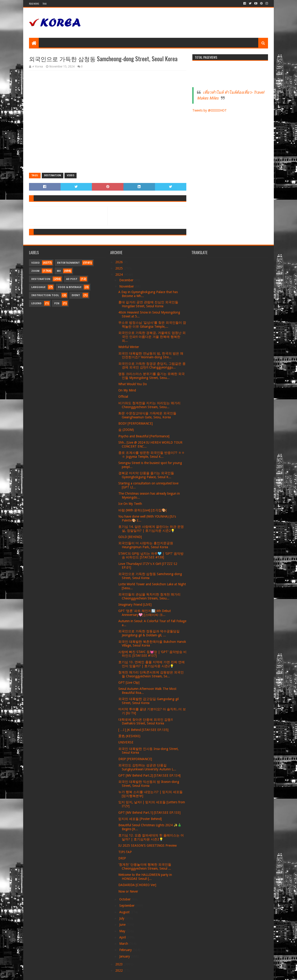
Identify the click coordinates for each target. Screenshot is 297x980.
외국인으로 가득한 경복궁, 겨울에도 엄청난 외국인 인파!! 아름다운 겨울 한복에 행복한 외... (152, 337)
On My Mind (127, 390)
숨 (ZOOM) (126, 430)
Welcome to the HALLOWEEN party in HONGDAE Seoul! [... (145, 877)
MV (59, 271)
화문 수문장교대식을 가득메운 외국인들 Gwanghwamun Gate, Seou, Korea (147, 415)
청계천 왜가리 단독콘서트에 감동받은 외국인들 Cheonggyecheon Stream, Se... (151, 674)
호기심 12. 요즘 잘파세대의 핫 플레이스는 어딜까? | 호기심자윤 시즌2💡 (151, 837)
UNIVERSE (126, 742)
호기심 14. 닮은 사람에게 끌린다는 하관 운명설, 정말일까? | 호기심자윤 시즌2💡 (151, 529)
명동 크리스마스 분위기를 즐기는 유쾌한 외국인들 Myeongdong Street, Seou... (152, 376)
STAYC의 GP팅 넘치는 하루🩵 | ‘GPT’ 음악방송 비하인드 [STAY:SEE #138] (151, 556)
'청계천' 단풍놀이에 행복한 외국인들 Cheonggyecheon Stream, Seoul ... (145, 866)
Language (38, 287)
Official (123, 397)
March (124, 944)
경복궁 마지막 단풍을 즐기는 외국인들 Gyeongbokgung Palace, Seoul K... (146, 475)
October (125, 899)
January (125, 956)
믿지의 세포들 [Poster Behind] (140, 819)
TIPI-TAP (125, 852)
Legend (36, 303)
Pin (57, 303)
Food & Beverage (70, 287)
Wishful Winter (129, 347)
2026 (119, 262)
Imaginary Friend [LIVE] (135, 605)
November (127, 286)
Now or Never (128, 891)
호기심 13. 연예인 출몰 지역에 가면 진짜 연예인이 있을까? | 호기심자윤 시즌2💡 (152, 664)
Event (76, 295)
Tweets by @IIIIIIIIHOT (210, 110)
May (123, 931)
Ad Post (72, 279)
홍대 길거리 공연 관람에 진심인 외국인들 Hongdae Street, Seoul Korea (148, 304)
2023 (119, 964)
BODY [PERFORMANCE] (136, 423)
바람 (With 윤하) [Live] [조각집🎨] (142, 510)
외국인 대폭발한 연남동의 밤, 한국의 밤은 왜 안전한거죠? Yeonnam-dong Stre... (151, 355)
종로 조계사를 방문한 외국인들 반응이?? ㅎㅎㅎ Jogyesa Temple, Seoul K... (152, 455)
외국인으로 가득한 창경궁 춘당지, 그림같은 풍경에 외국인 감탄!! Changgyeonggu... (152, 366)
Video (71, 175)
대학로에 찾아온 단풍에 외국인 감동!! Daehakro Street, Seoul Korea (145, 722)
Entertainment (68, 263)
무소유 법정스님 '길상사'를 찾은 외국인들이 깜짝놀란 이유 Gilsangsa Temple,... (152, 325)
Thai (45, 4)
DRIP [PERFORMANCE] (135, 759)
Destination (53, 175)
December (127, 280)
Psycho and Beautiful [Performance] (144, 436)
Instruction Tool (45, 295)
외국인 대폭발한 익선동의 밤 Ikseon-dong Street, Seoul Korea (149, 784)
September (127, 906)
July (122, 918)
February (126, 950)
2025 (119, 268)
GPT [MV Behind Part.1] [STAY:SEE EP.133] (149, 813)
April (123, 937)
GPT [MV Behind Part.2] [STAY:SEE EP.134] (149, 775)
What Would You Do (133, 384)
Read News (34, 4)
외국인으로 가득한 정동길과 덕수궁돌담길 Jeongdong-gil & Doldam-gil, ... (149, 633)
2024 (119, 275)
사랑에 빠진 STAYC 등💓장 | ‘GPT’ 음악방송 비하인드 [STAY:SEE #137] (152, 654)
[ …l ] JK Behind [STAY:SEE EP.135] (143, 730)
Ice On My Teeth (130, 504)
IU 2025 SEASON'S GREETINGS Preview (147, 845)
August (125, 912)
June (123, 925)
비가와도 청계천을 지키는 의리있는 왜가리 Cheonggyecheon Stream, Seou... (149, 405)
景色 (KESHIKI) (129, 736)
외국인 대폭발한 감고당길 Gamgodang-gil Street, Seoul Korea (148, 701)
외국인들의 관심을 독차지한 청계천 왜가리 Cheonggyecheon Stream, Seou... (149, 596)
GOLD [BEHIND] (130, 537)
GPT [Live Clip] (129, 682)
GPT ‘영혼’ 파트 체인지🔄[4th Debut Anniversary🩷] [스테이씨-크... (145, 613)
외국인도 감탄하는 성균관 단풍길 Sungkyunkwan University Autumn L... (147, 767)
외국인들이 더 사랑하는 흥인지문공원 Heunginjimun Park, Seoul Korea (146, 545)
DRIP (122, 858)
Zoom (35, 271)
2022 (119, 970)
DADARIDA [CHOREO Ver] (137, 885)
